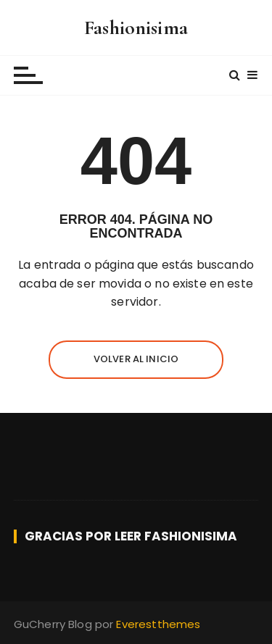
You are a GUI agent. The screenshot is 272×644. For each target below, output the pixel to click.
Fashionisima (136, 28)
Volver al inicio (136, 359)
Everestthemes (158, 624)
